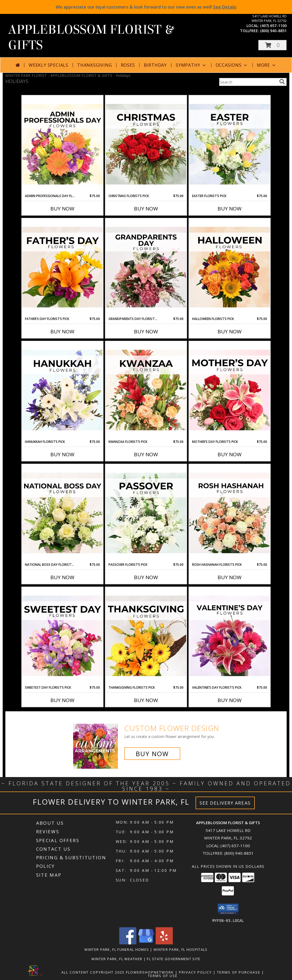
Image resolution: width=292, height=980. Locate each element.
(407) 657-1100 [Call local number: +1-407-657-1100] (273, 26)
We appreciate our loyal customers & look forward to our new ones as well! (146, 7)
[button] (272, 45)
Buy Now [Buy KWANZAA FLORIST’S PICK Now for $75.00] (146, 454)
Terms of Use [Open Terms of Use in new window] (163, 975)
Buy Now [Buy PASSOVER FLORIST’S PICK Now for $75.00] (146, 577)
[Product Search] (248, 82)
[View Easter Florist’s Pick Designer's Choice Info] (230, 145)
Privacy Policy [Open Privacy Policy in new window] (195, 972)
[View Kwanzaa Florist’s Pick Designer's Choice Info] (146, 390)
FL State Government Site (174, 959)
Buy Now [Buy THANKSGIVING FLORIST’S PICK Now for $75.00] (146, 700)
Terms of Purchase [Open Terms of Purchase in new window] (239, 972)
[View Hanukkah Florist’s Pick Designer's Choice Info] (62, 390)
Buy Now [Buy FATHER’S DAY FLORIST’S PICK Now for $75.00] (62, 331)
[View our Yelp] (164, 943)
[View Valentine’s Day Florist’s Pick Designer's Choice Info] (230, 636)
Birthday (155, 65)
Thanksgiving (95, 65)
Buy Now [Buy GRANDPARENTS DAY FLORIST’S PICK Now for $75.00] (146, 331)
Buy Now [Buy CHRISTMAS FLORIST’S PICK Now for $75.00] (146, 209)
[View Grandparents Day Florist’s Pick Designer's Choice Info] (146, 267)
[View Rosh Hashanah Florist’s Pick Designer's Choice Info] (230, 513)
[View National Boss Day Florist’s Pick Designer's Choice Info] (62, 513)
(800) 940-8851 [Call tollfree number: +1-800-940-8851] (273, 31)
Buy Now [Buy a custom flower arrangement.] (152, 754)
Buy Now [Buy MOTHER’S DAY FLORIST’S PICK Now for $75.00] (230, 454)
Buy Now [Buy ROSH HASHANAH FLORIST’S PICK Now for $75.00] (230, 577)
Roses (128, 65)
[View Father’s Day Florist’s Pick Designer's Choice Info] (62, 267)
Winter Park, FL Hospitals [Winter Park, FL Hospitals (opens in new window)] (181, 949)
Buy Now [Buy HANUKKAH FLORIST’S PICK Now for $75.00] (62, 454)
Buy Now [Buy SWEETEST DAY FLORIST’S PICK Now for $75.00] (62, 700)
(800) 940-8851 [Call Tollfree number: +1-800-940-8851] (239, 853)
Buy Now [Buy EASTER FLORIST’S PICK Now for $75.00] (230, 209)
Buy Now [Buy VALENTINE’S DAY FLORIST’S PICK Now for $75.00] (230, 700)
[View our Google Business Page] (146, 943)
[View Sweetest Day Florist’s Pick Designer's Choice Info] (62, 636)
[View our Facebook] (128, 943)
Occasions (232, 65)
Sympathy (191, 65)
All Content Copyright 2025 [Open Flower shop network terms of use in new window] (93, 972)
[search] (282, 82)
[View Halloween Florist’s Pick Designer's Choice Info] (230, 267)
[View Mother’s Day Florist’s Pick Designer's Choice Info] (230, 390)
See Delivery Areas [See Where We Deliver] (225, 803)
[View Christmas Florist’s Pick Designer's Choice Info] (146, 145)
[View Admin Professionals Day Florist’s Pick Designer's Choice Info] (62, 145)
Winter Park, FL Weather (117, 959)
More (267, 65)
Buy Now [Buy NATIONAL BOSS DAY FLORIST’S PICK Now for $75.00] (62, 577)
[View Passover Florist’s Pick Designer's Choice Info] (146, 513)
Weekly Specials (48, 65)
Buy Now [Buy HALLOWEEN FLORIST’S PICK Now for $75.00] (230, 331)
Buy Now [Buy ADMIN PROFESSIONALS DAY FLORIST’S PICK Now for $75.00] (62, 209)
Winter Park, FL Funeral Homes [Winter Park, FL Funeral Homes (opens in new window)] (117, 949)
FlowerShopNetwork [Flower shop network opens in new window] (150, 972)
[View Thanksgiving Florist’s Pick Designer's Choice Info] (146, 636)
